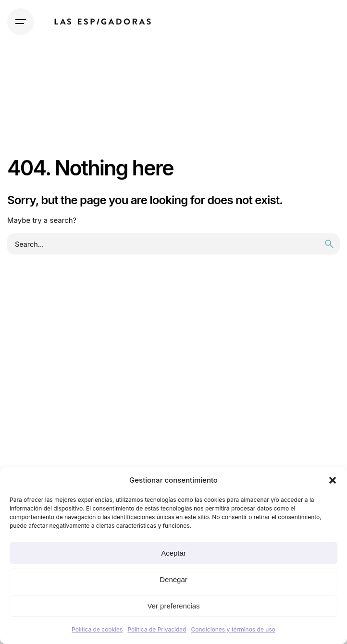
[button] (333, 480)
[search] (329, 244)
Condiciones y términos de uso (233, 629)
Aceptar (173, 553)
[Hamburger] (21, 22)
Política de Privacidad (157, 629)
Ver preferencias (173, 606)
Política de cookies (97, 629)
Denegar (173, 579)
